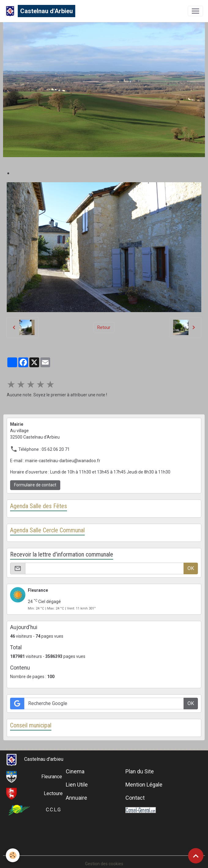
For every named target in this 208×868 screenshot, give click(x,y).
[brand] (40, 11)
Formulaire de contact (35, 485)
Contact (135, 798)
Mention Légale (144, 785)
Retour (104, 327)
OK (191, 568)
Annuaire (76, 798)
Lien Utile (77, 785)
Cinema (75, 771)
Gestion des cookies (104, 864)
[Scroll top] (196, 856)
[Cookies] (13, 855)
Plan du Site (140, 771)
